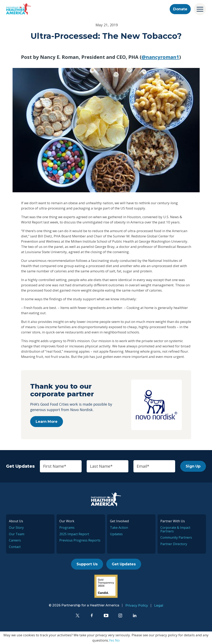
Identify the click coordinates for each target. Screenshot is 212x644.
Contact (15, 547)
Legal (159, 605)
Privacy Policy (137, 605)
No (117, 640)
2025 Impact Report (74, 534)
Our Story (16, 528)
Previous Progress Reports (80, 540)
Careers (15, 540)
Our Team (17, 534)
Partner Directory (174, 544)
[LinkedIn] (135, 615)
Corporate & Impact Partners (175, 529)
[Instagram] (120, 615)
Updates (116, 534)
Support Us (87, 564)
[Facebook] (92, 615)
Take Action (119, 528)
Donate (180, 9)
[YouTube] (106, 615)
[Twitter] (78, 615)
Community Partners (176, 537)
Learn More (47, 422)
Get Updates (124, 564)
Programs (67, 528)
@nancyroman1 (160, 57)
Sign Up (193, 466)
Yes (112, 640)
